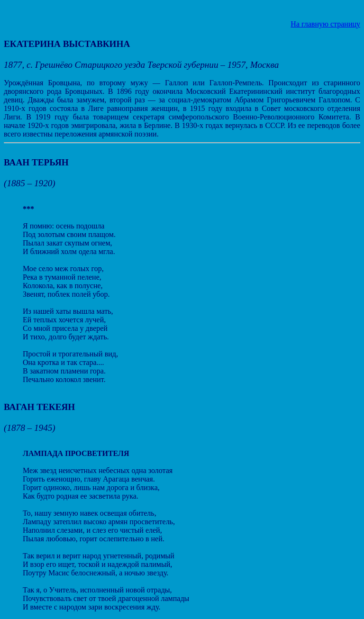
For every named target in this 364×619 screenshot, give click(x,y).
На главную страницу (325, 24)
